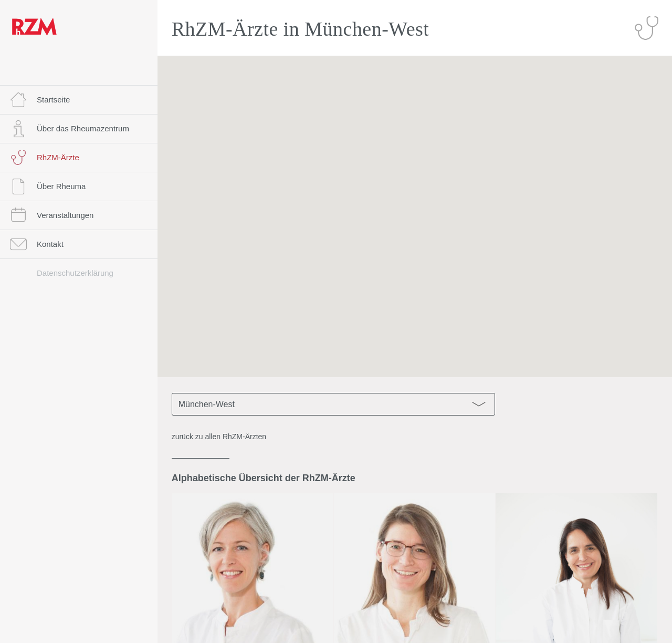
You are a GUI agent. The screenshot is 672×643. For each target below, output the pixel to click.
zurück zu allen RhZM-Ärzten (219, 437)
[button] (415, 207)
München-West (334, 404)
